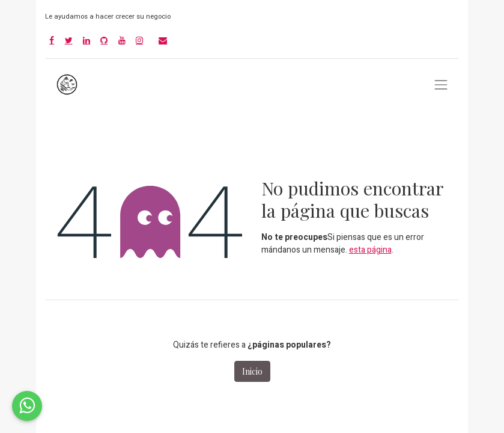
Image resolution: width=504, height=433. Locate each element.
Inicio (252, 371)
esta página (370, 250)
